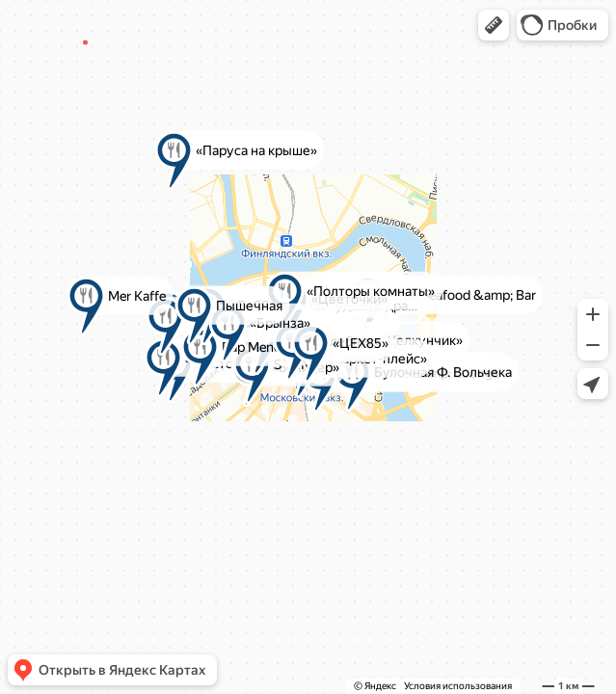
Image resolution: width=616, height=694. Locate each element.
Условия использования (458, 686)
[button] (494, 25)
